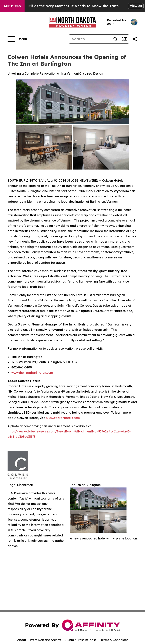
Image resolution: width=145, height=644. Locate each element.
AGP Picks (12, 6)
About (22, 640)
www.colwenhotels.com (63, 418)
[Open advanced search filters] (124, 39)
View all (136, 6)
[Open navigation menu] (17, 39)
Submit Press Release (81, 640)
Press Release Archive (46, 640)
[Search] (90, 39)
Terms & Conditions (114, 640)
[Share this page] (135, 39)
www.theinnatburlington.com (32, 373)
